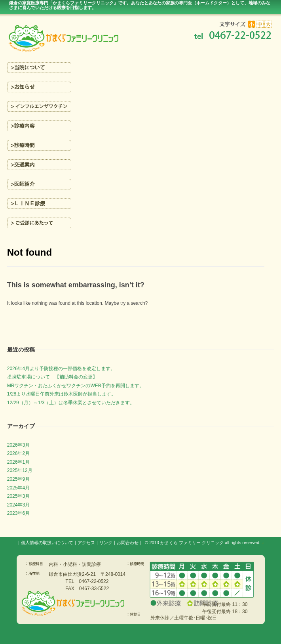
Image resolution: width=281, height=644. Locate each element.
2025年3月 (18, 496)
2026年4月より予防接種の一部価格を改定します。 (61, 369)
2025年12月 (20, 470)
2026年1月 (18, 462)
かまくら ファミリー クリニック (192, 543)
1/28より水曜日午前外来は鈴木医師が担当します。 (62, 394)
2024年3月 (18, 505)
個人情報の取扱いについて (47, 543)
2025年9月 (18, 479)
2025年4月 (18, 488)
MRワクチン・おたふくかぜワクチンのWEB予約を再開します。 (76, 386)
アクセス (86, 543)
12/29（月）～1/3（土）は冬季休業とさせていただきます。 (71, 403)
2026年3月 (18, 445)
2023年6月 (18, 513)
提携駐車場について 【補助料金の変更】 (52, 377)
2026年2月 (18, 453)
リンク (106, 543)
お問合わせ (128, 543)
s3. (263, 543)
